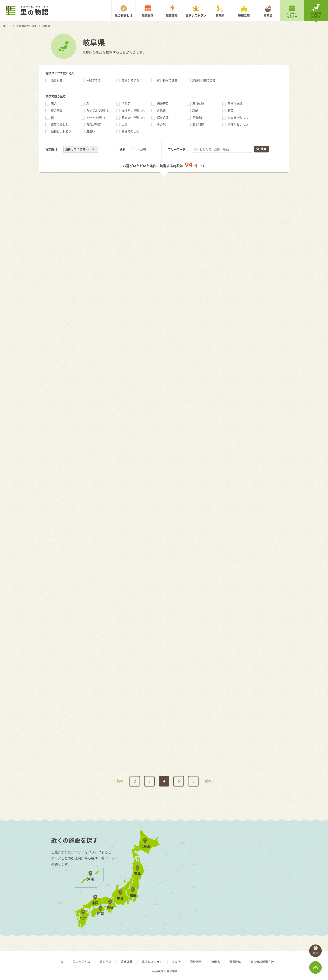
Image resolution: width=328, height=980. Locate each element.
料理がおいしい (238, 124)
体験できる (94, 80)
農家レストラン (196, 15)
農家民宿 (148, 15)
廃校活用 (244, 15)
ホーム (7, 26)
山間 (124, 124)
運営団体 (235, 962)
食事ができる (130, 80)
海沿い (91, 131)
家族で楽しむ (60, 124)
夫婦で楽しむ (130, 131)
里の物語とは (124, 15)
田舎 (54, 103)
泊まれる (57, 80)
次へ (208, 781)
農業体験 (172, 15)
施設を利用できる (204, 80)
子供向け (198, 117)
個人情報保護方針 (262, 962)
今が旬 (141, 149)
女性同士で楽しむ (133, 110)
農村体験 (198, 103)
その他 (161, 124)
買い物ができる (167, 80)
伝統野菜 (163, 103)
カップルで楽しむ (98, 110)
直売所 (220, 15)
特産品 (268, 15)
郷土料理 (198, 124)
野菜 (231, 110)
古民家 (161, 110)
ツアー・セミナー (292, 15)
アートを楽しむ (96, 117)
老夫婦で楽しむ (238, 117)
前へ (120, 781)
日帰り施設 (235, 103)
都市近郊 (163, 117)
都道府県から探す (316, 15)
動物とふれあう (61, 131)
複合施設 (57, 110)
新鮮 (195, 110)
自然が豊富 (94, 124)
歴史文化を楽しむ (133, 117)
